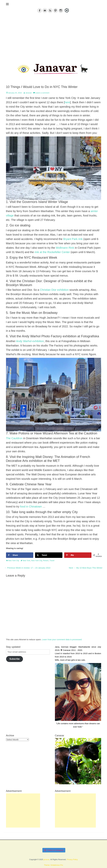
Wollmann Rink (65, 248)
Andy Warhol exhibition (30, 341)
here (67, 102)
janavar (46, 859)
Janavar (28, 93)
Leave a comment (42, 93)
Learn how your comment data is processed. (62, 639)
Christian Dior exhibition (54, 290)
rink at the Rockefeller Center (52, 252)
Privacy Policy (72, 859)
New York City (14, 561)
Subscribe (15, 659)
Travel (52, 561)
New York (26, 561)
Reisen (46, 561)
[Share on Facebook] (20, 555)
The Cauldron (14, 438)
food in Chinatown (31, 507)
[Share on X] (49, 555)
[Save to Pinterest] (78, 555)
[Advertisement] (53, 36)
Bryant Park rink (73, 239)
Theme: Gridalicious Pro (53, 865)
